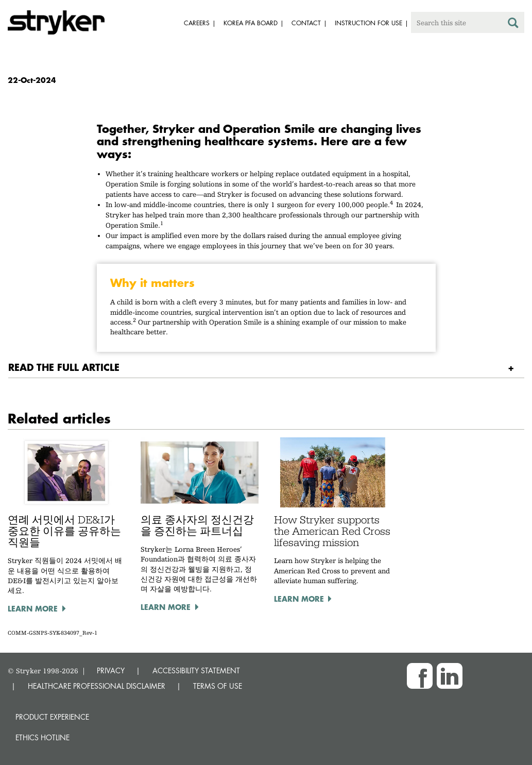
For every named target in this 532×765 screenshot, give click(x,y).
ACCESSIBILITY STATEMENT (196, 670)
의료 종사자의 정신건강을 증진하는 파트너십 (197, 525)
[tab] (266, 368)
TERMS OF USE (218, 686)
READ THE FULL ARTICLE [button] (64, 367)
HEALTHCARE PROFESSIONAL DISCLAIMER (97, 686)
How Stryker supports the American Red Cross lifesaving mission (332, 531)
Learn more (33, 608)
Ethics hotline (42, 737)
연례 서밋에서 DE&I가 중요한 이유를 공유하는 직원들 (64, 531)
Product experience (52, 717)
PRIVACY (111, 670)
